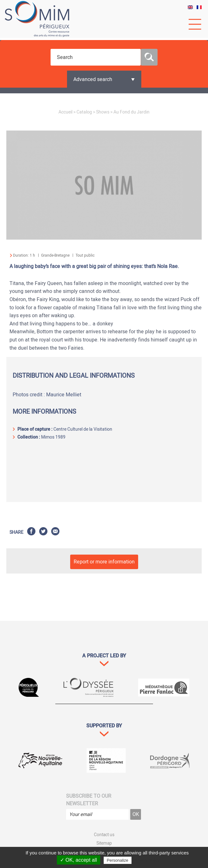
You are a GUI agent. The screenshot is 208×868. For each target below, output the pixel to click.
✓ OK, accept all (79, 860)
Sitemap (104, 843)
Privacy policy (146, 860)
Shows (103, 112)
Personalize (118, 860)
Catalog (84, 112)
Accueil (65, 112)
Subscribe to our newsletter (89, 800)
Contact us (104, 835)
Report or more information (104, 562)
